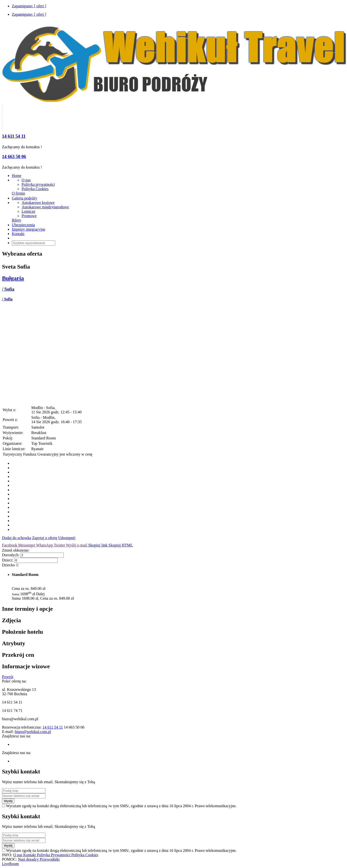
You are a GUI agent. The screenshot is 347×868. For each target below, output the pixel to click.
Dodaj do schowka (17, 538)
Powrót (8, 677)
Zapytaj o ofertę (45, 538)
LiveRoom (10, 864)
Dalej (40, 594)
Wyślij (8, 801)
